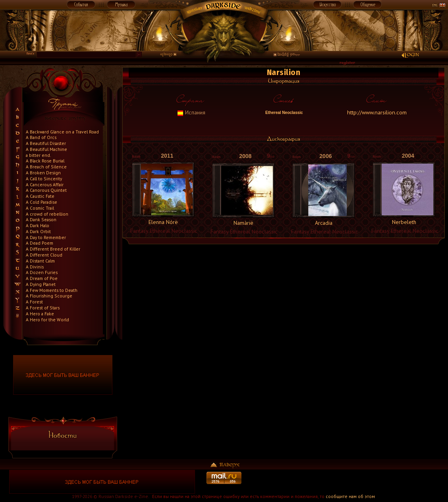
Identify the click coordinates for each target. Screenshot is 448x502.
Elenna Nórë (163, 222)
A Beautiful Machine (46, 149)
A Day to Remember (46, 237)
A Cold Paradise (42, 202)
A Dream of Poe (42, 278)
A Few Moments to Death (52, 290)
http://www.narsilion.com (377, 112)
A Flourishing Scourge (49, 296)
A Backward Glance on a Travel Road (62, 132)
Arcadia (324, 223)
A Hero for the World (47, 320)
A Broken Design (43, 173)
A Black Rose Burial (45, 161)
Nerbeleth (404, 222)
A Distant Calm (40, 261)
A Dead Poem (40, 243)
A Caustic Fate (40, 196)
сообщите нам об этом (350, 496)
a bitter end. (38, 155)
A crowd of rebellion (47, 214)
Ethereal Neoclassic (283, 113)
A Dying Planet (41, 284)
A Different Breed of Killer (53, 249)
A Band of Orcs (41, 137)
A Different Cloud (44, 255)
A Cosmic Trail (40, 208)
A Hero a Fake (40, 314)
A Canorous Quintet (46, 190)
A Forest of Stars (43, 308)
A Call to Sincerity (44, 179)
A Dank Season (41, 219)
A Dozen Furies (42, 272)
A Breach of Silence (46, 167)
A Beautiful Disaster (46, 143)
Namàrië (243, 223)
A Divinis (35, 267)
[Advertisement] (346, 482)
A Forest (34, 302)
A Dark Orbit (38, 231)
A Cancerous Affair (45, 184)
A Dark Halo (38, 225)
